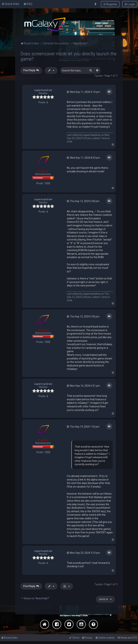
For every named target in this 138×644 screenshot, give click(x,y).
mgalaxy (43, 171)
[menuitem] (28, 4)
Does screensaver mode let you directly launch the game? (69, 56)
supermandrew (43, 90)
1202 (47, 183)
